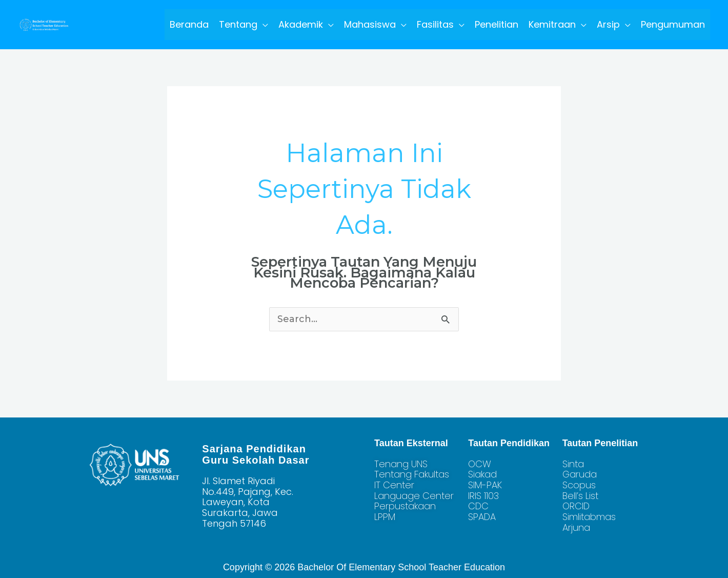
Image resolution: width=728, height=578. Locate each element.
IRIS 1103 (483, 496)
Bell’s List (580, 496)
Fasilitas (435, 24)
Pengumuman (673, 24)
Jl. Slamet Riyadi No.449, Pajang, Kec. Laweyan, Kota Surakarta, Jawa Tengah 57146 (248, 502)
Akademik (301, 24)
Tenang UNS (401, 464)
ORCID (576, 506)
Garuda (580, 474)
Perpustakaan (405, 506)
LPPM (385, 517)
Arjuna (576, 527)
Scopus (579, 485)
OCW (480, 464)
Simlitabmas (589, 517)
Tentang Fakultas (412, 474)
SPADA (482, 517)
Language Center (414, 496)
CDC (478, 506)
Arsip (608, 24)
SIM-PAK (485, 485)
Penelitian (497, 24)
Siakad (482, 474)
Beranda (189, 24)
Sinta (573, 464)
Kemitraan (552, 24)
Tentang (238, 24)
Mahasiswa (370, 24)
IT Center (394, 485)
